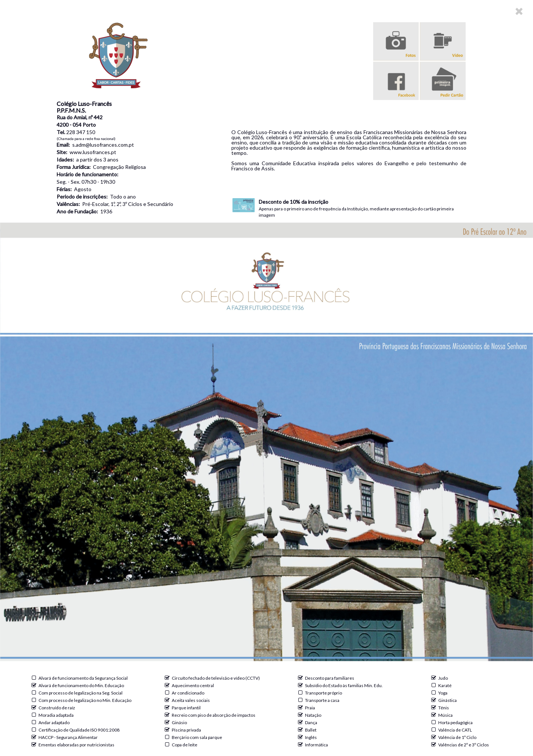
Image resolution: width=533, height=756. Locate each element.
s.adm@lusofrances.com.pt (103, 145)
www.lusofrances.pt (93, 152)
